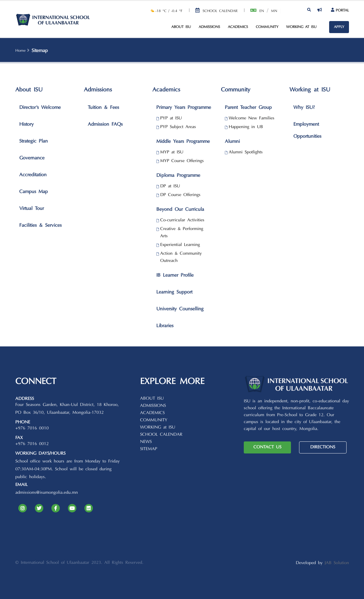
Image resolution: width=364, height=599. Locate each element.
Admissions (209, 27)
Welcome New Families (252, 118)
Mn (274, 11)
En (262, 11)
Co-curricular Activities (182, 220)
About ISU (181, 27)
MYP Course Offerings (182, 161)
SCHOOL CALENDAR (161, 435)
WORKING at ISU (158, 427)
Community (267, 27)
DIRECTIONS (323, 447)
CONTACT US (267, 447)
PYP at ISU (171, 118)
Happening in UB (246, 127)
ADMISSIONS (153, 406)
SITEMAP (149, 449)
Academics (238, 27)
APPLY (339, 27)
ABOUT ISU (152, 399)
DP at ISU (170, 186)
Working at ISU (301, 27)
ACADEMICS (152, 413)
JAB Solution (337, 563)
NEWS (146, 442)
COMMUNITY (154, 420)
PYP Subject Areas (178, 127)
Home (20, 51)
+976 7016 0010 (32, 428)
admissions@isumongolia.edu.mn (47, 493)
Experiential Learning (180, 245)
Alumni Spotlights (246, 152)
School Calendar (220, 11)
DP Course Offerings (180, 195)
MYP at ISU (172, 152)
